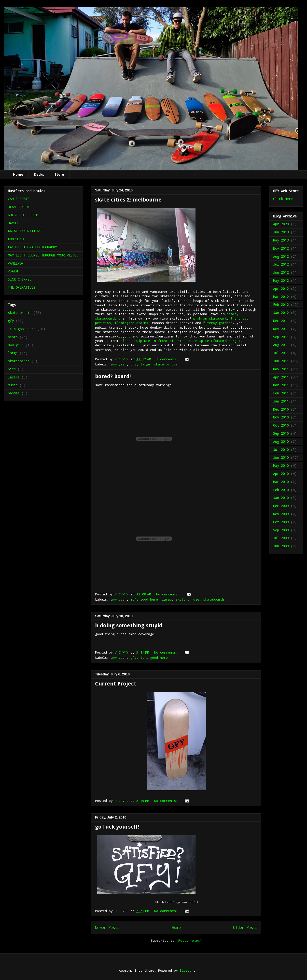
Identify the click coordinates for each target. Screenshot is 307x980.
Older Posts (245, 927)
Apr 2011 (281, 377)
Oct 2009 (281, 522)
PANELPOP (16, 263)
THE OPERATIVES (22, 287)
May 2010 (281, 465)
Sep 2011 (281, 337)
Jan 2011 (281, 401)
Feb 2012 (281, 304)
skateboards (214, 599)
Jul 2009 (281, 538)
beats (13, 337)
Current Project (116, 684)
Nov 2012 (281, 248)
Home (18, 175)
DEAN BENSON (19, 207)
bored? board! (113, 376)
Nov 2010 (281, 417)
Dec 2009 (281, 506)
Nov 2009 (281, 514)
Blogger (187, 970)
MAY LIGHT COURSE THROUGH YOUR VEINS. (43, 255)
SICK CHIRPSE (20, 279)
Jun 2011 (281, 361)
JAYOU (13, 223)
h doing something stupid (129, 625)
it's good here (144, 599)
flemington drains (131, 323)
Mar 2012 (281, 297)
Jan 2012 (281, 313)
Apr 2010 (281, 474)
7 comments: (168, 359)
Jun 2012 (281, 272)
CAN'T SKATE (19, 199)
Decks (39, 175)
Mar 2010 (281, 482)
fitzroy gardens (218, 323)
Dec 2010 (281, 409)
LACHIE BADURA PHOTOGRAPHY (32, 247)
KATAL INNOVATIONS (25, 231)
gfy (133, 364)
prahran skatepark (210, 318)
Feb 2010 (281, 490)
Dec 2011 (281, 321)
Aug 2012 (281, 256)
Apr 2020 (281, 224)
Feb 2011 (281, 393)
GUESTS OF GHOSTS (24, 215)
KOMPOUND (16, 239)
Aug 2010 (281, 441)
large (145, 364)
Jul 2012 (281, 264)
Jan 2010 (281, 498)
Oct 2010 (281, 425)
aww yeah (119, 364)
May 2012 (281, 280)
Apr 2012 (281, 289)
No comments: (169, 594)
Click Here (283, 199)
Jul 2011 (281, 353)
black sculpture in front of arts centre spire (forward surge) (181, 341)
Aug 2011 (281, 345)
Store (59, 175)
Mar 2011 (281, 385)
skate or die (166, 364)
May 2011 (281, 369)
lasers (14, 377)
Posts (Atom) (190, 940)
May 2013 (281, 240)
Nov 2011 (281, 329)
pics (12, 369)
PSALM (13, 271)
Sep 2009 (281, 530)
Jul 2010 (281, 450)
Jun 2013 (281, 232)
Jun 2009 (281, 546)
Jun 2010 (281, 457)
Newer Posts (107, 927)
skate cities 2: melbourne (128, 200)
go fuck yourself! (117, 827)
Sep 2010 (281, 433)
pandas (14, 393)
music (13, 385)
